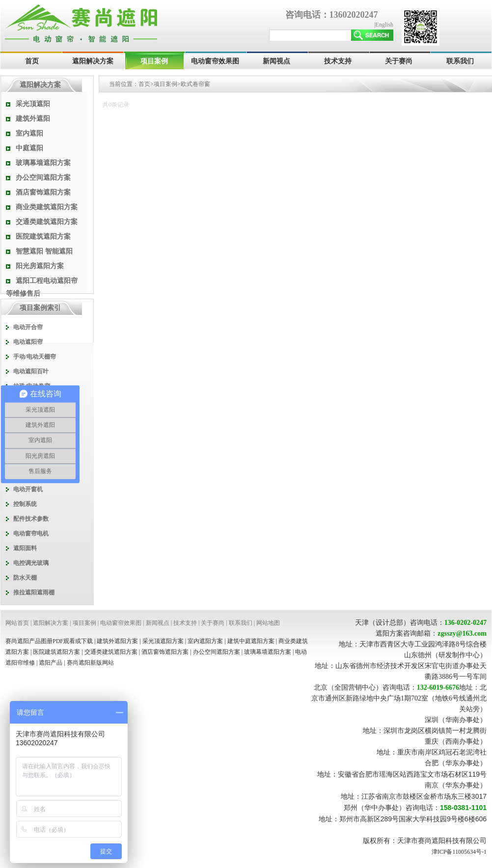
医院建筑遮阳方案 (43, 237)
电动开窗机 (28, 489)
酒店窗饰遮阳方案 (43, 192)
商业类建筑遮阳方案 (47, 207)
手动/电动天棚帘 (35, 357)
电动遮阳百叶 (31, 371)
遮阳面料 (25, 548)
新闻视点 (276, 61)
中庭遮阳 (29, 148)
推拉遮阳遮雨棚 (34, 592)
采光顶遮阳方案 (163, 641)
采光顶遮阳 (33, 104)
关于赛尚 (399, 61)
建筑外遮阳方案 (117, 641)
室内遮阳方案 (205, 641)
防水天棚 (25, 578)
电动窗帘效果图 (215, 61)
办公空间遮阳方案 (43, 178)
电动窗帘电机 (31, 533)
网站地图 (268, 623)
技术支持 (338, 61)
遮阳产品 (51, 663)
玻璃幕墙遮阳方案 (43, 163)
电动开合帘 (28, 327)
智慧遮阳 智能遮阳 (44, 251)
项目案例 (154, 61)
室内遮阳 (29, 133)
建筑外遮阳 (33, 119)
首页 (32, 61)
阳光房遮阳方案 (40, 266)
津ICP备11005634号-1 (459, 852)
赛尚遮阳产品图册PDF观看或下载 (49, 641)
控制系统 (25, 504)
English (384, 25)
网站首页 (17, 623)
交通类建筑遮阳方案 (47, 222)
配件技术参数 (31, 519)
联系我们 (460, 61)
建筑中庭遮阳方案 (251, 641)
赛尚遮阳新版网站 (90, 663)
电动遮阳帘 (28, 342)
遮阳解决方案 (93, 61)
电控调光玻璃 (31, 563)
